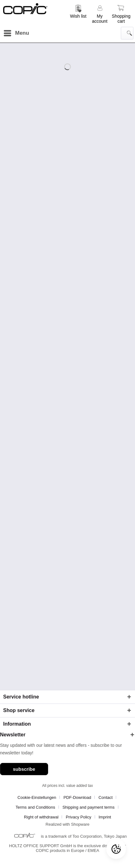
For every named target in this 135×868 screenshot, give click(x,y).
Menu (16, 32)
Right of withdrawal (41, 817)
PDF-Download (77, 797)
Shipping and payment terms (88, 807)
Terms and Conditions (35, 807)
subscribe (24, 769)
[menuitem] (78, 13)
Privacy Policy (79, 817)
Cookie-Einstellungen (37, 797)
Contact (106, 797)
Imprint (105, 817)
